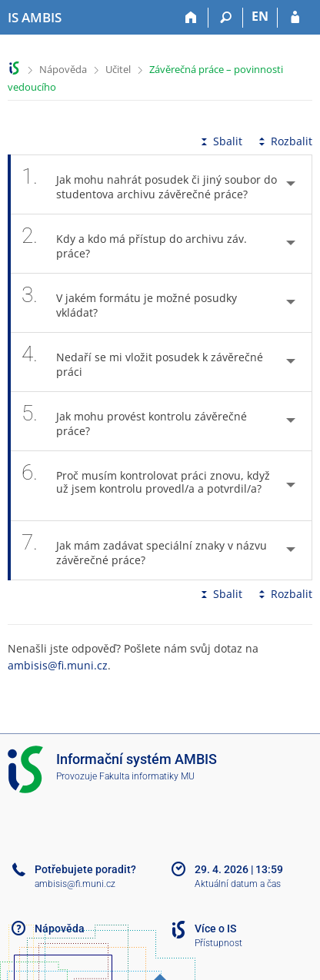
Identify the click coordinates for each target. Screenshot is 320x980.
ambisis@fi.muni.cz (58, 665)
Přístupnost (218, 943)
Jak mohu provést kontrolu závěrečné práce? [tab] (134, 421)
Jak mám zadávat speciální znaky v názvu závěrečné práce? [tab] (144, 550)
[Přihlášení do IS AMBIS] (295, 18)
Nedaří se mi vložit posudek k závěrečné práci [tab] (142, 362)
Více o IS (215, 929)
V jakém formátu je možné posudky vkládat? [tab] (129, 303)
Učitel (118, 69)
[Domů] (191, 18)
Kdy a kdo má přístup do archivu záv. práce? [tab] (134, 244)
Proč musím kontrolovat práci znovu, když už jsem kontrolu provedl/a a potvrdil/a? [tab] (146, 486)
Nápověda (63, 69)
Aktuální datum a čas (238, 884)
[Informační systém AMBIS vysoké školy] (35, 18)
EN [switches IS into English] (260, 16)
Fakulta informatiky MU (147, 776)
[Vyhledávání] (226, 18)
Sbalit (220, 141)
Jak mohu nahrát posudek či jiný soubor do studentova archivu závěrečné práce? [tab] (149, 184)
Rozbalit (284, 141)
